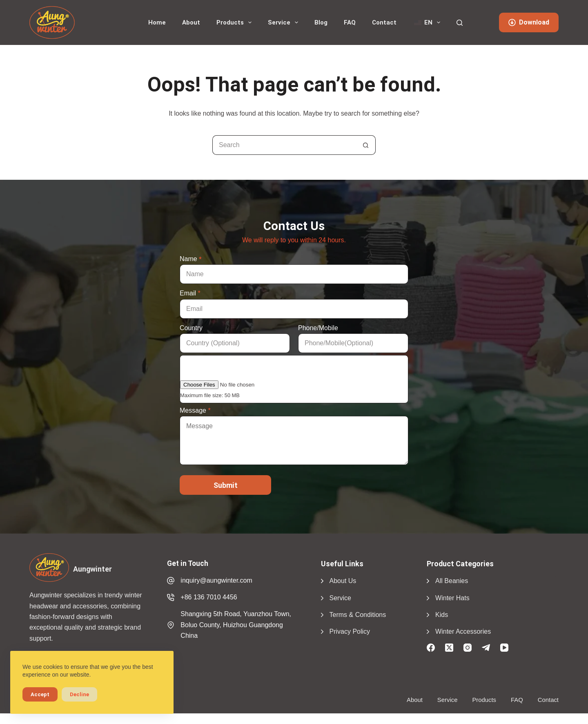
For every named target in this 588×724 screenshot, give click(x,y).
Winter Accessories (463, 631)
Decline (79, 694)
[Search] (460, 23)
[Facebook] (431, 648)
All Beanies (452, 581)
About (191, 22)
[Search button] (366, 145)
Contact (384, 22)
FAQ (350, 22)
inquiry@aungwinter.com (216, 580)
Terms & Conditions (358, 615)
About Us (343, 581)
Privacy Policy (350, 631)
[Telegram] (486, 648)
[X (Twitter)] (449, 648)
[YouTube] (504, 648)
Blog (321, 22)
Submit (226, 485)
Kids (442, 615)
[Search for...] (284, 145)
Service (285, 22)
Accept (40, 694)
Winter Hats (452, 598)
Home (157, 22)
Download (529, 22)
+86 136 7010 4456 (209, 597)
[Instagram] (468, 648)
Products (236, 22)
